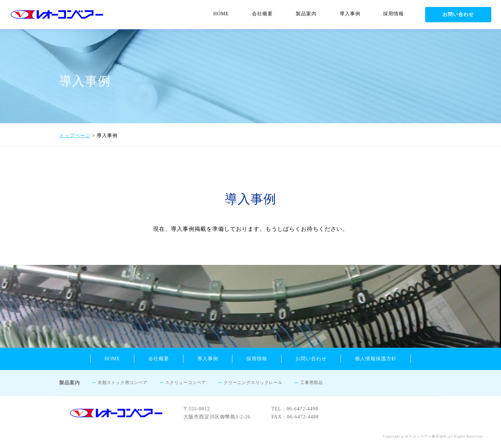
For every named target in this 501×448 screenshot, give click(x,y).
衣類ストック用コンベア (123, 383)
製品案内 (306, 14)
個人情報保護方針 (376, 359)
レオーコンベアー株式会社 (424, 436)
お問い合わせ (458, 14)
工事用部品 (312, 383)
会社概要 (262, 14)
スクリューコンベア (186, 383)
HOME (221, 14)
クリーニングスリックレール (253, 383)
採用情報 (393, 14)
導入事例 (350, 14)
